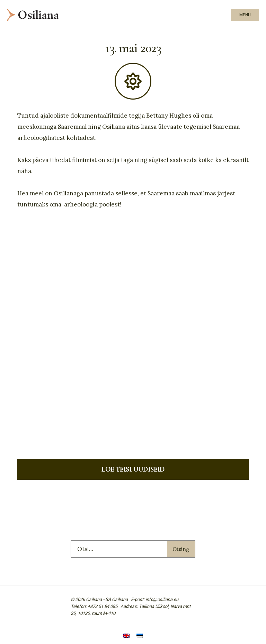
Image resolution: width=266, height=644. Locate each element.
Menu (245, 15)
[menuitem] (126, 636)
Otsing (181, 549)
